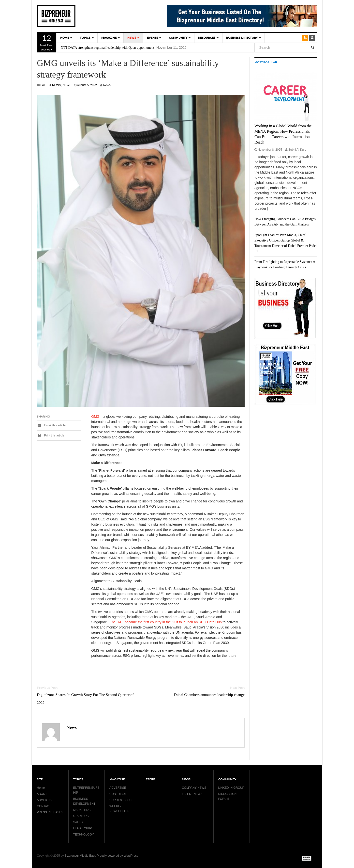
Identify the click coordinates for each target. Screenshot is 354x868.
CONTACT (44, 806)
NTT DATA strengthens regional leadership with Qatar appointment (107, 48)
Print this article (51, 435)
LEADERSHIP (83, 828)
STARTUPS (81, 816)
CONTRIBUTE (119, 794)
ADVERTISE (45, 800)
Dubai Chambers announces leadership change (209, 695)
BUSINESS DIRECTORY (243, 38)
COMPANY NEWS (194, 788)
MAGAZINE (111, 38)
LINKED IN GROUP (231, 788)
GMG (95, 417)
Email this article (51, 425)
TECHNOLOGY (84, 835)
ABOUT (42, 794)
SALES (78, 822)
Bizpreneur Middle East (80, 856)
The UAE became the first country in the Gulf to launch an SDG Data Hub (166, 622)
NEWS (133, 38)
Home (41, 788)
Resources (208, 38)
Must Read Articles (47, 42)
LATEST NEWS (51, 85)
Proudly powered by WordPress (118, 856)
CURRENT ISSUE (121, 800)
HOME (66, 38)
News (107, 85)
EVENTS (154, 38)
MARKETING (82, 810)
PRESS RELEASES (50, 812)
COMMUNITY (180, 38)
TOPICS (87, 38)
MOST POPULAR (266, 62)
